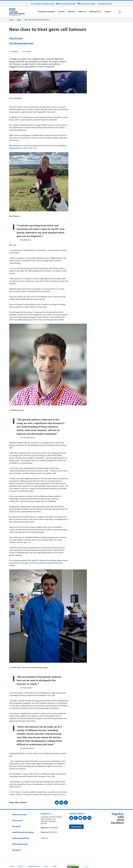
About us (83, 12)
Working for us (96, 12)
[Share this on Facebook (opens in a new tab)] (66, 802)
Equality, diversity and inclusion (23, 832)
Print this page (16, 38)
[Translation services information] (105, 4)
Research (72, 12)
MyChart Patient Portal (20, 844)
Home (11, 20)
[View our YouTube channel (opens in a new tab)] (80, 818)
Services (62, 12)
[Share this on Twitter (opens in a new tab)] (57, 802)
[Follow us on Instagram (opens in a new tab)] (85, 818)
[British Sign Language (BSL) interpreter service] (66, 4)
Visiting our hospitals (47, 12)
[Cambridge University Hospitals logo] (18, 12)
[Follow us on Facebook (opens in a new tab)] (76, 818)
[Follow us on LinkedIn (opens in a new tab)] (90, 818)
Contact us (44, 838)
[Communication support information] (87, 4)
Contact (108, 12)
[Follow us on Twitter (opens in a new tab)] (71, 818)
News (19, 20)
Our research (16, 826)
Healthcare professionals (21, 838)
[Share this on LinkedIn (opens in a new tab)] (62, 802)
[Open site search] (120, 12)
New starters (16, 850)
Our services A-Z (18, 820)
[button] (43, 4)
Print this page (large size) (21, 43)
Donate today (76, 827)
